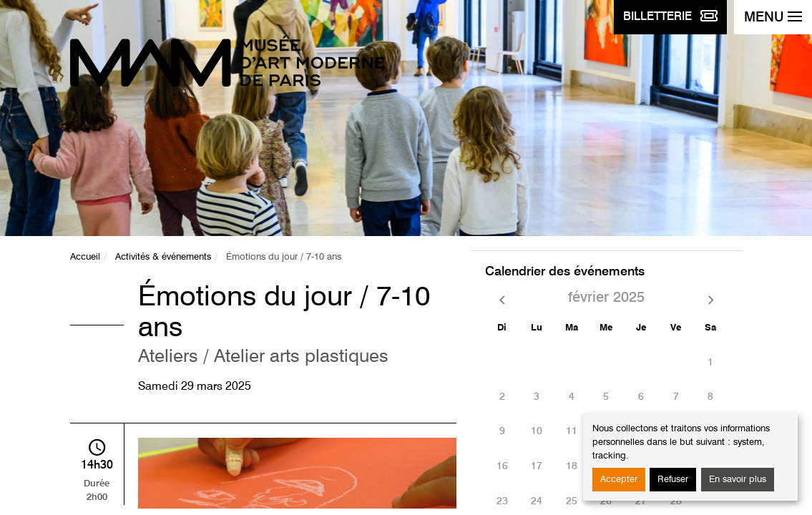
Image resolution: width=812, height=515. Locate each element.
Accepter (619, 480)
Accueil (85, 257)
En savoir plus (738, 480)
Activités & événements (163, 257)
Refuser (673, 480)
